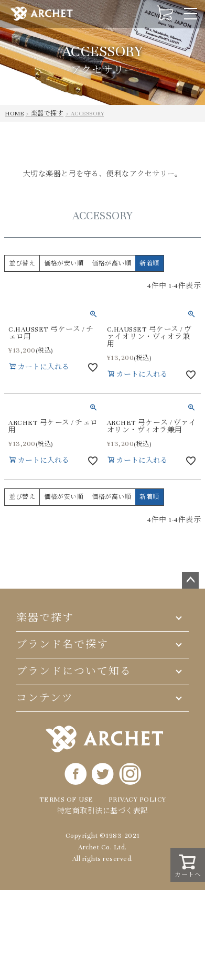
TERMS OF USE (66, 800)
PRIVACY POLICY (137, 800)
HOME (14, 113)
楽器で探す (47, 113)
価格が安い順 (64, 263)
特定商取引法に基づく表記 (103, 811)
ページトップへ (190, 580)
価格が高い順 (111, 263)
